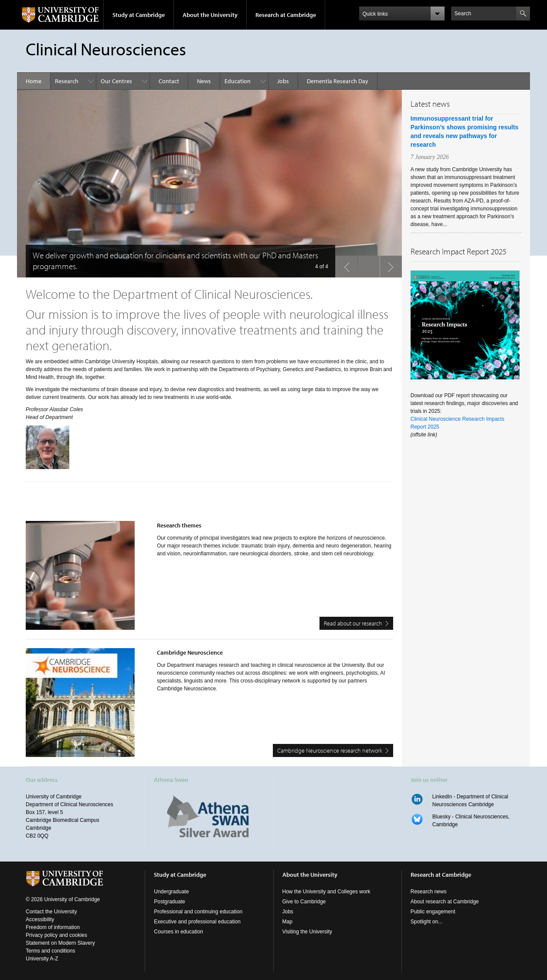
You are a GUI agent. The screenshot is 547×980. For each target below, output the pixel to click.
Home (34, 81)
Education (238, 81)
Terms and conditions (50, 951)
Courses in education (178, 932)
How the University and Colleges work (326, 892)
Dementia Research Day (338, 81)
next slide (388, 264)
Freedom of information (53, 927)
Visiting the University (307, 932)
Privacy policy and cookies (56, 935)
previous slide (344, 264)
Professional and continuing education (198, 912)
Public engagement (433, 912)
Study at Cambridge (139, 15)
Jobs (283, 81)
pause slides (366, 264)
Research (67, 81)
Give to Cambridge (304, 902)
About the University (210, 15)
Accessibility (40, 919)
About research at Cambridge (445, 902)
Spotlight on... (426, 922)
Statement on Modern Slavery (60, 943)
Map (287, 922)
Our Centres (116, 81)
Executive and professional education (197, 922)
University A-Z (42, 959)
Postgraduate (169, 902)
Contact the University (51, 912)
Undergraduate (171, 892)
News (204, 81)
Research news (429, 892)
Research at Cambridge (286, 15)
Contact (169, 81)
